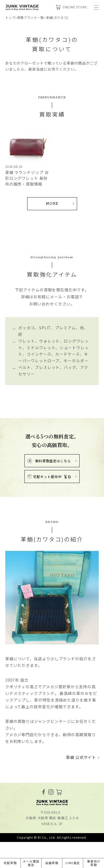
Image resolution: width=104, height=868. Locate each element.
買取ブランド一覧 (30, 17)
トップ (10, 17)
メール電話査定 (31, 863)
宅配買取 (10, 863)
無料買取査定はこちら (49, 461)
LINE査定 (73, 863)
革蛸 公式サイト (81, 757)
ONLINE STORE (71, 7)
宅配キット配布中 (49, 477)
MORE (52, 204)
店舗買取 (52, 863)
